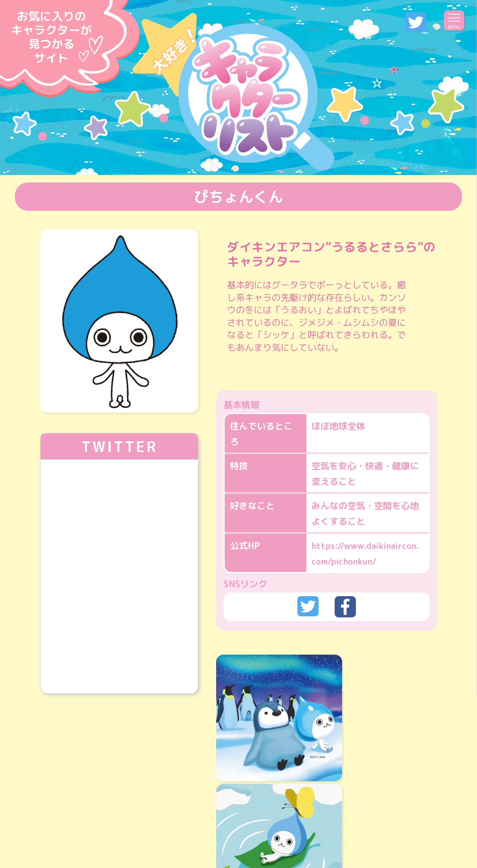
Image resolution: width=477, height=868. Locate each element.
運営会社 (188, 830)
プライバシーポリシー (262, 830)
